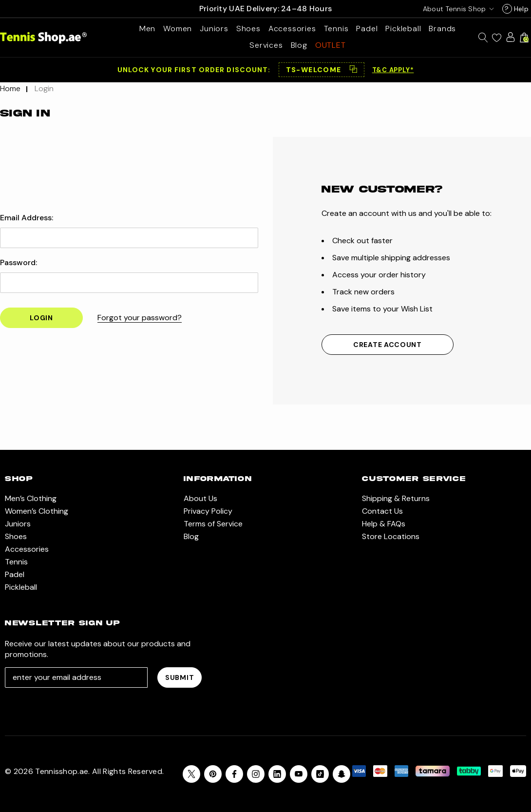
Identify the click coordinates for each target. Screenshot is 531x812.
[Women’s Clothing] (178, 29)
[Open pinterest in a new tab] (213, 774)
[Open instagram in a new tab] (256, 774)
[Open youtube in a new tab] (299, 774)
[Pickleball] (403, 29)
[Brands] (442, 29)
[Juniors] (214, 29)
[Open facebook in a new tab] (234, 774)
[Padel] (367, 29)
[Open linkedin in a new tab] (277, 774)
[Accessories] (292, 29)
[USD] (456, 9)
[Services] (266, 45)
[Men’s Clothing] (147, 29)
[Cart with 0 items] (524, 38)
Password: (19, 263)
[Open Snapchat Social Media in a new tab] (341, 774)
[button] (322, 70)
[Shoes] (248, 29)
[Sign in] (511, 37)
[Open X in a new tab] (191, 774)
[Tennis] (336, 29)
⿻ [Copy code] (353, 70)
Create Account (388, 345)
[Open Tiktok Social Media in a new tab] (320, 774)
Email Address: (27, 218)
